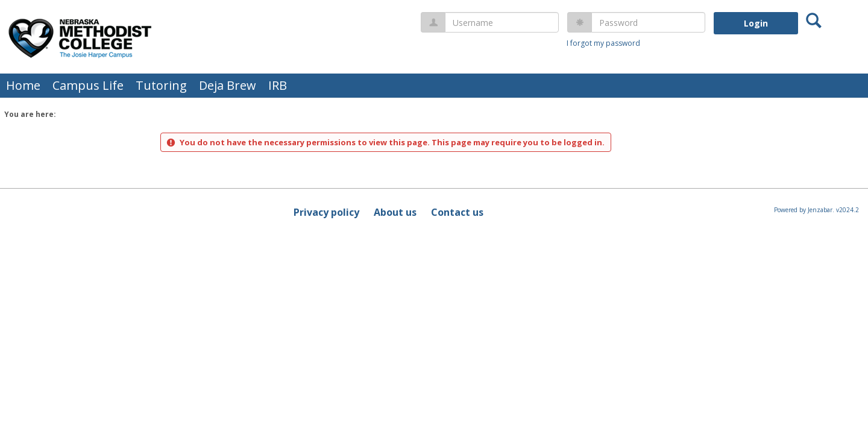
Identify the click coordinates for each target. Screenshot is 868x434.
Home (23, 85)
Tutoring (161, 85)
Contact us (457, 212)
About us (395, 212)
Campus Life (88, 85)
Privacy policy (326, 212)
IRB (278, 85)
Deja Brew (228, 85)
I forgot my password (603, 43)
